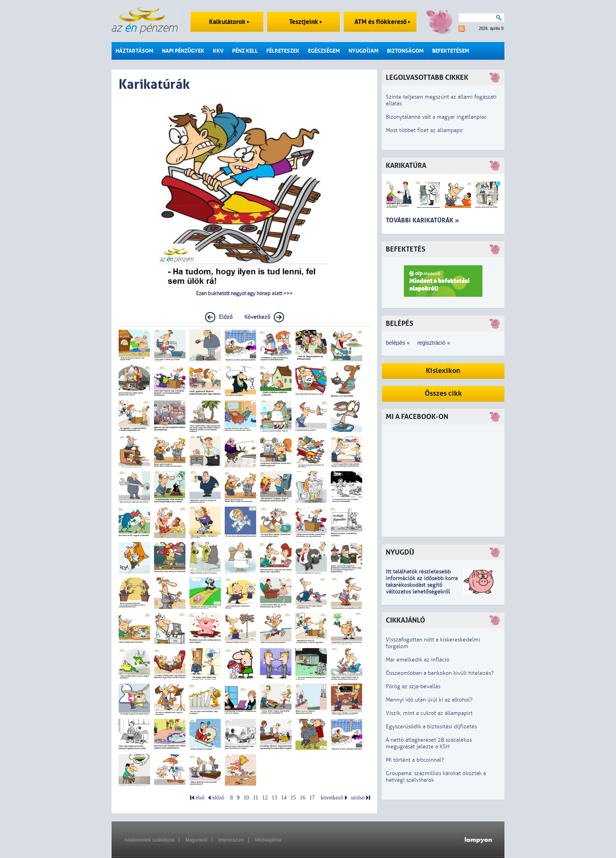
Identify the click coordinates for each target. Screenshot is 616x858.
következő (332, 798)
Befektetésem (451, 51)
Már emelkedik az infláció (418, 660)
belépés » (398, 343)
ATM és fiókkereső (382, 22)
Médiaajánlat (268, 840)
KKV (218, 51)
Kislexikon (443, 371)
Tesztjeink (306, 22)
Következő (257, 317)
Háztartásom (134, 51)
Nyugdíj (400, 552)
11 (256, 798)
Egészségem (324, 51)
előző (218, 798)
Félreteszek (283, 51)
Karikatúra (406, 166)
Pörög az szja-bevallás (413, 686)
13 (274, 798)
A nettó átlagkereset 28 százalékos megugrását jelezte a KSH (429, 743)
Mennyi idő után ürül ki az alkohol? (429, 700)
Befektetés (406, 249)
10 (246, 798)
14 (284, 798)
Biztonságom (405, 51)
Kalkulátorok (229, 22)
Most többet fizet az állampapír (424, 130)
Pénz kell (245, 51)
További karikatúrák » (422, 220)
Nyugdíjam (363, 51)
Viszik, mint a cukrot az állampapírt (429, 713)
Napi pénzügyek (183, 51)
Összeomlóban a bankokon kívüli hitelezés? (440, 673)
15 (293, 798)
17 (312, 798)
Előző (226, 317)
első (200, 798)
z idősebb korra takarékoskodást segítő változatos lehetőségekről (422, 585)
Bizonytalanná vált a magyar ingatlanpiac (436, 117)
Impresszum (231, 840)
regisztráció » (434, 343)
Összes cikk (443, 394)
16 (302, 798)
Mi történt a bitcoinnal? (415, 760)
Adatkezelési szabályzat (149, 840)
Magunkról (196, 840)
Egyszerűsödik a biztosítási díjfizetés (431, 727)
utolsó (358, 798)
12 (265, 798)
